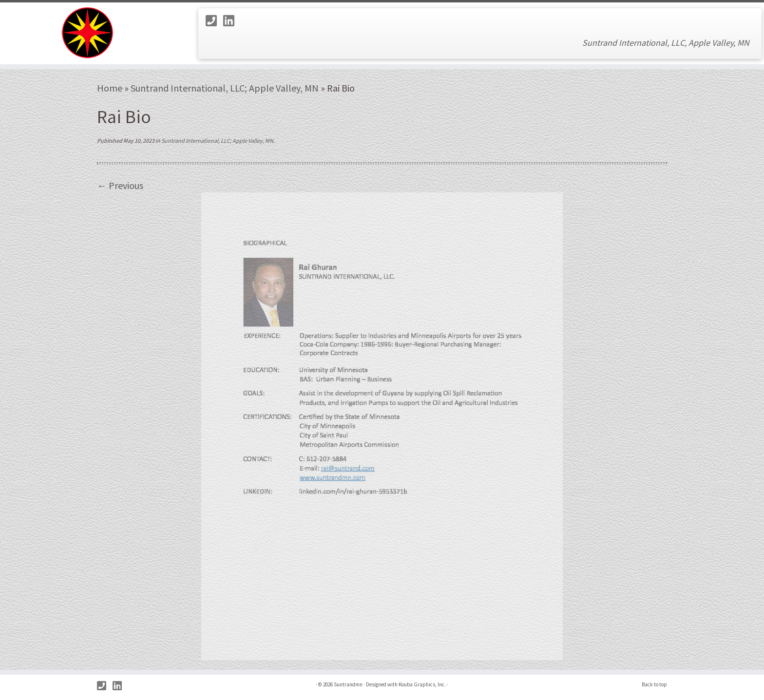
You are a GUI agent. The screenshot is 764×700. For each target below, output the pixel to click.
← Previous (120, 185)
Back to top (654, 684)
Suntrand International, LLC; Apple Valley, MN (225, 88)
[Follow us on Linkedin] (232, 21)
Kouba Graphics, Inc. (422, 684)
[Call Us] (214, 21)
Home (110, 88)
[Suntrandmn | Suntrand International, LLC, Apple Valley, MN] (88, 33)
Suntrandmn (348, 684)
